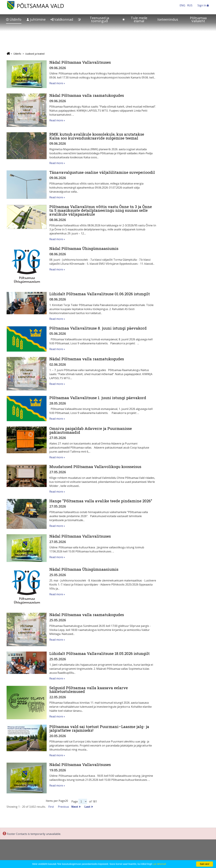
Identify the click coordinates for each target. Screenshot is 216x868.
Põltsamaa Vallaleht (198, 19)
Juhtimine (36, 19)
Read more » (57, 83)
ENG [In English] (182, 5)
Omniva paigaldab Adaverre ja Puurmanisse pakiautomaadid (91, 430)
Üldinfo (14, 19)
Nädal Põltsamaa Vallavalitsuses (80, 62)
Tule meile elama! (135, 19)
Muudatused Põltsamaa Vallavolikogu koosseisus (95, 467)
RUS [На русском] (190, 5)
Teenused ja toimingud (94, 19)
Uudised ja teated (35, 54)
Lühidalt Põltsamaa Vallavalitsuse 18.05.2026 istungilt (99, 653)
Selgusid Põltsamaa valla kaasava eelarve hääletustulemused (89, 690)
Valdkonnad (62, 19)
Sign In (203, 5)
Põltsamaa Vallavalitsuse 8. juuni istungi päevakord (98, 328)
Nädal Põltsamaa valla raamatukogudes (87, 95)
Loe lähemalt (159, 864)
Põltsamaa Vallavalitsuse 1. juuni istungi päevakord (98, 398)
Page (75, 801)
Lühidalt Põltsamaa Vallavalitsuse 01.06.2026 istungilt (100, 294)
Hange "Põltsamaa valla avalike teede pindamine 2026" (101, 501)
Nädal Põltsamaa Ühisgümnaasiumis (84, 248)
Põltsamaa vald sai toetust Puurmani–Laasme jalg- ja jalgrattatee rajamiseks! (99, 728)
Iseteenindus (168, 19)
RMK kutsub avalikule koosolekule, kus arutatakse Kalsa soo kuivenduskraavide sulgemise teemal (97, 136)
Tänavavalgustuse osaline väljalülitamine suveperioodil (102, 172)
